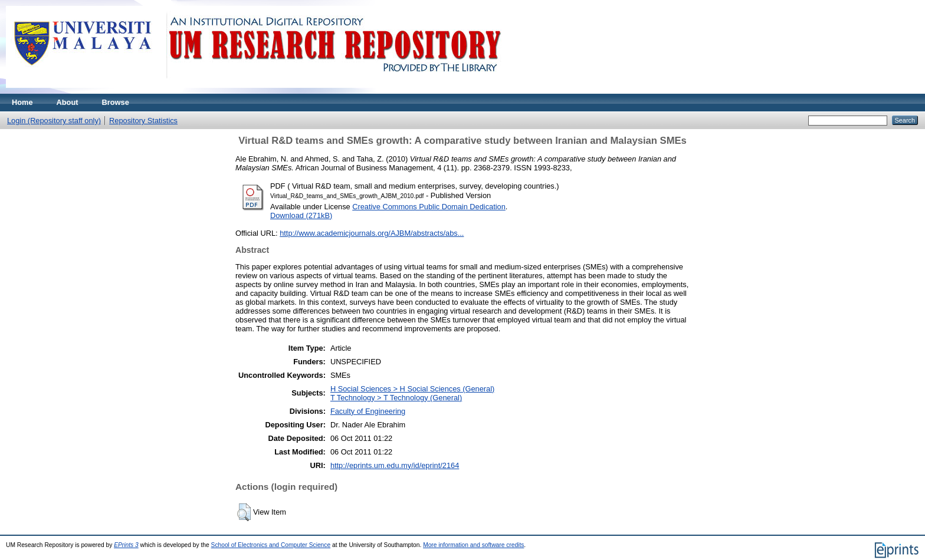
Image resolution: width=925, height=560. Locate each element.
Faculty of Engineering (368, 411)
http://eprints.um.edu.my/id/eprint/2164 (395, 465)
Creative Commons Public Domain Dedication (429, 207)
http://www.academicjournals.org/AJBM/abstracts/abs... (372, 233)
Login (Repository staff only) (54, 121)
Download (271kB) (301, 215)
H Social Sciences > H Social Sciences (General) (412, 389)
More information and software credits (473, 545)
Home (22, 102)
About (68, 102)
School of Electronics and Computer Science (271, 545)
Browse (116, 102)
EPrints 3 (126, 545)
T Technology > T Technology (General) (396, 398)
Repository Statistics (143, 121)
